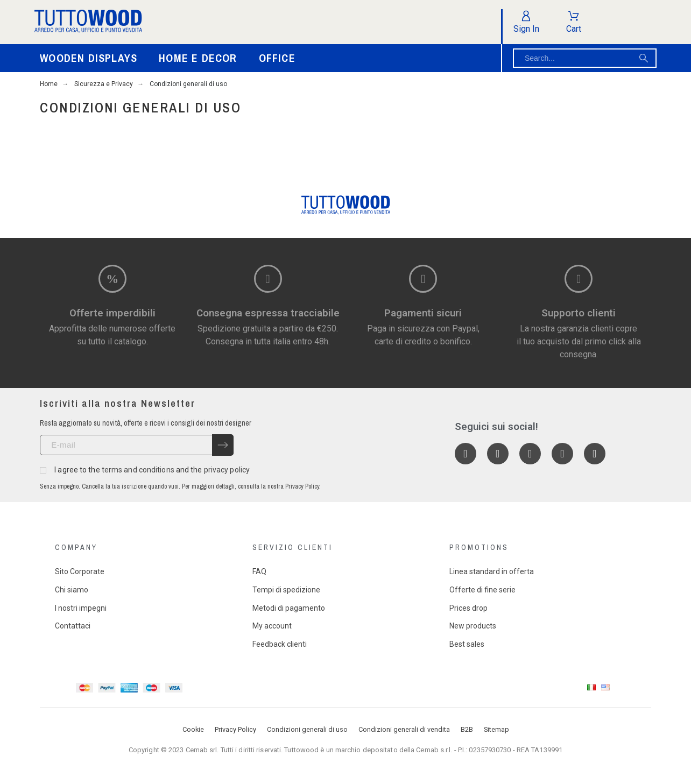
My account (272, 626)
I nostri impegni (81, 608)
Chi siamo (72, 590)
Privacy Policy (235, 729)
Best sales (467, 644)
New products (473, 626)
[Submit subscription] (223, 445)
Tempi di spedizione (286, 590)
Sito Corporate (80, 571)
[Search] (585, 58)
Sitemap (496, 729)
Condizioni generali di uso (307, 729)
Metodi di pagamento (289, 608)
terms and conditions (138, 470)
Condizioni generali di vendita (404, 729)
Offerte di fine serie (482, 590)
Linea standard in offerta (492, 571)
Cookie (193, 729)
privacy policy (227, 470)
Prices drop (468, 608)
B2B (467, 729)
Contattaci (73, 626)
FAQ (259, 571)
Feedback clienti (280, 644)
